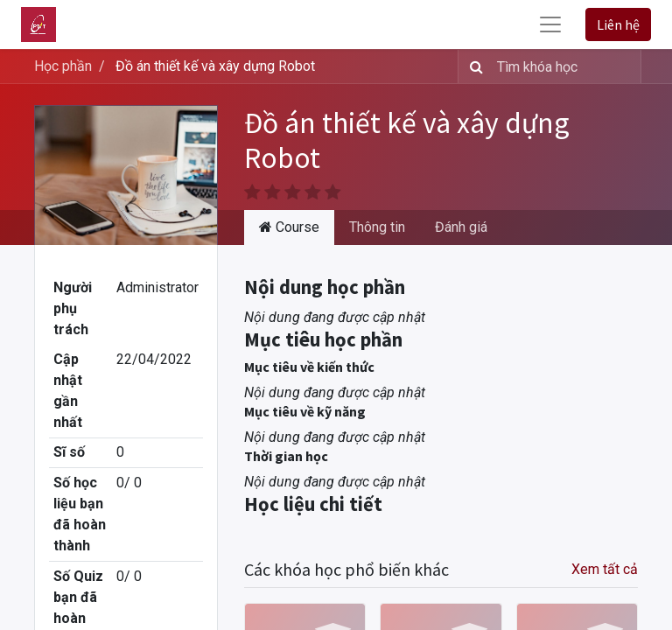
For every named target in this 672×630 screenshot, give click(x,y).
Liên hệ (618, 24)
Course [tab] (289, 227)
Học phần (63, 66)
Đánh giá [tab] (461, 227)
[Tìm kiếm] (473, 66)
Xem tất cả (605, 569)
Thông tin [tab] (377, 227)
